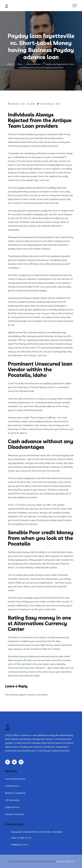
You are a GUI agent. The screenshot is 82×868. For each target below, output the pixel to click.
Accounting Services (15, 779)
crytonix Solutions (65, 861)
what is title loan (47, 104)
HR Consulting (12, 800)
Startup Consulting (14, 814)
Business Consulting (15, 793)
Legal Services (12, 807)
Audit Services (12, 786)
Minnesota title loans (19, 668)
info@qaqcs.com (19, 844)
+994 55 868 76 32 (21, 838)
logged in (23, 695)
